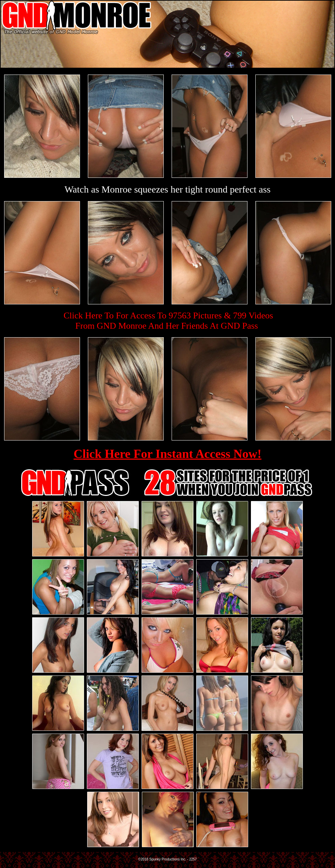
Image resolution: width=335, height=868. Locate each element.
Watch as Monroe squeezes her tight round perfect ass (168, 189)
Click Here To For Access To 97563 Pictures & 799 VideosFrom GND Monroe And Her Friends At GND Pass (168, 321)
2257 (193, 859)
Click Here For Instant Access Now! (167, 454)
